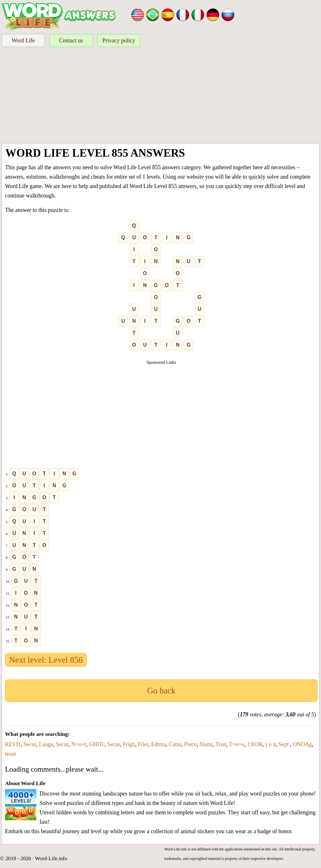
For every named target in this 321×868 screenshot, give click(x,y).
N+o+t (79, 744)
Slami (206, 744)
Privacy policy (119, 40)
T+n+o (237, 744)
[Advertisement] (160, 96)
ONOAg (302, 744)
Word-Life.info (51, 858)
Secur (30, 744)
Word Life (23, 40)
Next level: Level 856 (46, 660)
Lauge (46, 744)
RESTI (13, 744)
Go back (161, 691)
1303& (255, 744)
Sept (284, 744)
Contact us (71, 40)
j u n (271, 744)
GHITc (97, 744)
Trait (221, 744)
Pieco (190, 744)
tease (11, 754)
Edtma (158, 744)
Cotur (175, 744)
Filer (143, 744)
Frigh (129, 744)
